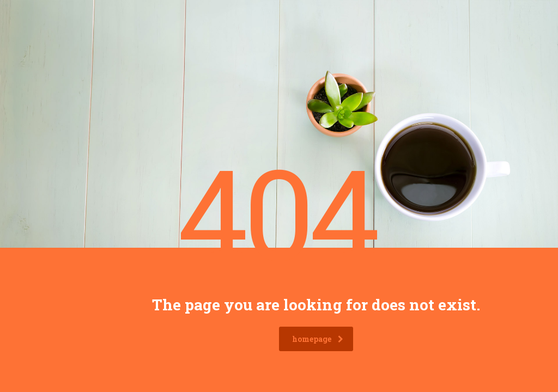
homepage (318, 339)
